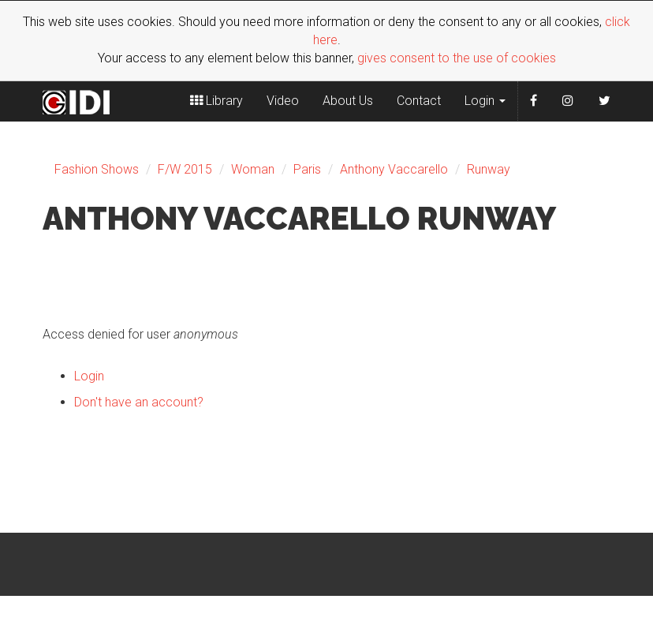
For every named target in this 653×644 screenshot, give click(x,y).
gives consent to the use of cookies (457, 58)
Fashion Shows (97, 169)
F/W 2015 (185, 169)
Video (283, 101)
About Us (348, 101)
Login (485, 101)
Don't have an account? (139, 402)
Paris (307, 169)
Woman (253, 169)
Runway (489, 169)
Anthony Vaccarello (394, 169)
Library (216, 101)
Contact (419, 101)
